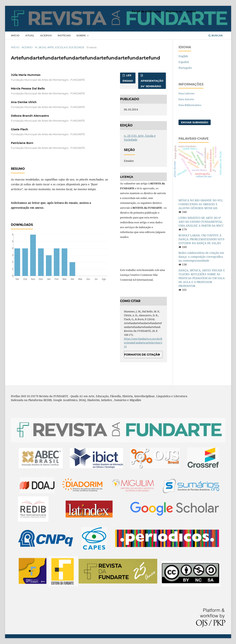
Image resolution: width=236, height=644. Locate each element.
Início (15, 35)
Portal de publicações (146, 11)
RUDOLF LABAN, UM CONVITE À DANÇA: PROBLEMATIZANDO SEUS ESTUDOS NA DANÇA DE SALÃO (202, 239)
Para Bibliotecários (190, 105)
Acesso (191, 11)
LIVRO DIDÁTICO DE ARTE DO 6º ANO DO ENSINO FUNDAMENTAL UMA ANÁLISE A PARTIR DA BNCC (201, 222)
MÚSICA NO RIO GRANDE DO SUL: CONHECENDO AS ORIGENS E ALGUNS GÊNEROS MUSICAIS (201, 204)
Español (184, 62)
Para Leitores (187, 93)
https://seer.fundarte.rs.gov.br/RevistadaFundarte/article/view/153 (143, 343)
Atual (30, 35)
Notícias (64, 35)
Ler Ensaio (128, 78)
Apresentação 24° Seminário (152, 83)
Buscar (216, 35)
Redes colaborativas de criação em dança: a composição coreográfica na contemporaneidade (201, 257)
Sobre (81, 35)
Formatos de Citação (142, 355)
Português (185, 68)
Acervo (46, 35)
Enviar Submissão (195, 122)
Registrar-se (174, 11)
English (183, 56)
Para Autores (186, 99)
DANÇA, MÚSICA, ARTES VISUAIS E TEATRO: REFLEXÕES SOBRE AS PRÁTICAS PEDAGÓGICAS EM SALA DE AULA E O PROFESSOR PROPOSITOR (202, 278)
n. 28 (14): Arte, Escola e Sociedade (60, 47)
